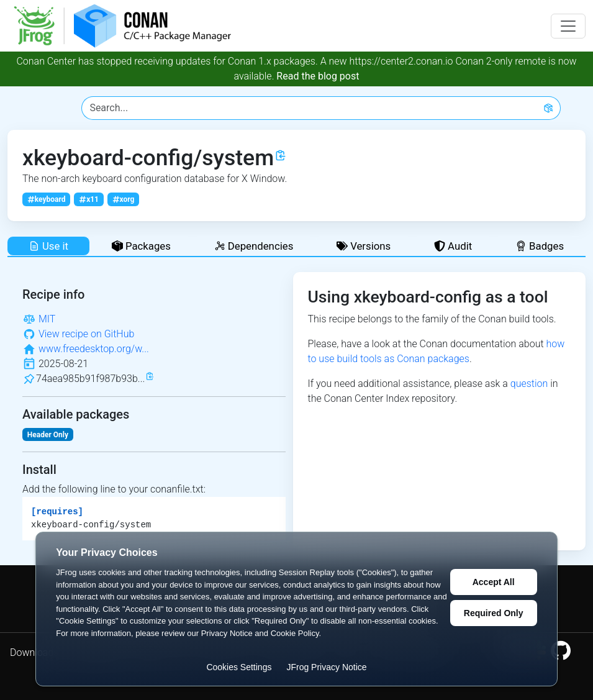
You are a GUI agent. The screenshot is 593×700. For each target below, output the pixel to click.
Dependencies (254, 246)
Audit (453, 246)
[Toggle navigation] (568, 26)
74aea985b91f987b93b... (90, 379)
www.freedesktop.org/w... (94, 349)
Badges (540, 246)
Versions (364, 246)
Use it (48, 246)
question (529, 384)
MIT (47, 319)
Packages (141, 246)
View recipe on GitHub (86, 334)
